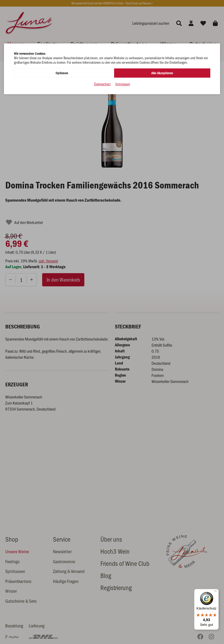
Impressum (123, 84)
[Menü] (216, 592)
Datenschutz (102, 84)
